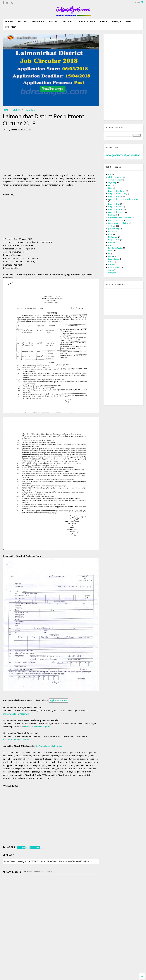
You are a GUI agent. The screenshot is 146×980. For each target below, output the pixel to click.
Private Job (68, 22)
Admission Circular (115, 180)
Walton (111, 270)
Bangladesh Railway (116, 212)
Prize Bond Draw (87, 22)
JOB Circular (30, 110)
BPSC (104, 22)
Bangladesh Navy (115, 207)
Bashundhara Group (116, 220)
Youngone (112, 273)
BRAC (110, 188)
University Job (114, 267)
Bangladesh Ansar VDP (117, 194)
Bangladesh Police (115, 209)
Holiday (117, 22)
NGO (110, 245)
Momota (111, 242)
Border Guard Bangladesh (118, 223)
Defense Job (38, 22)
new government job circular (123, 155)
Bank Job (53, 22)
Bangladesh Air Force (116, 191)
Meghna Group (114, 240)
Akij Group (112, 183)
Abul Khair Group (115, 177)
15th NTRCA (11, 27)
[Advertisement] (25, 153)
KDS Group (112, 231)
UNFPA (111, 262)
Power (111, 251)
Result (129, 22)
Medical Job (113, 237)
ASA (110, 174)
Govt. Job (23, 22)
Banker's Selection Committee (120, 218)
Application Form (58, 701)
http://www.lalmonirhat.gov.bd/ (16, 714)
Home (9, 22)
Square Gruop (114, 259)
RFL (110, 254)
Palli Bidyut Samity (115, 248)
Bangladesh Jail (114, 204)
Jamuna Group (114, 229)
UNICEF (111, 265)
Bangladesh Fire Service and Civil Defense (124, 199)
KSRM (110, 234)
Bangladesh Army (115, 196)
